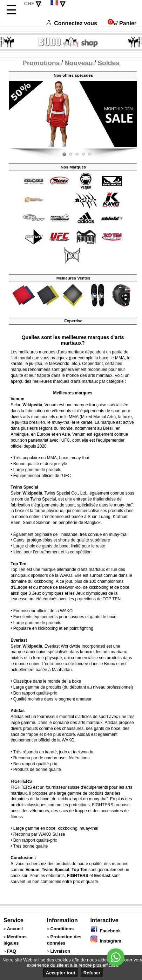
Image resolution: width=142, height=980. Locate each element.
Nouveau (79, 63)
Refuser (92, 973)
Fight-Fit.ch (135, 147)
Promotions (41, 63)
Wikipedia (32, 405)
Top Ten (18, 564)
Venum (17, 399)
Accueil (15, 929)
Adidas (18, 711)
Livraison (60, 951)
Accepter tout (61, 973)
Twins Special (24, 487)
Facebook (106, 931)
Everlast (19, 640)
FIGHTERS (21, 781)
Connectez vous (72, 23)
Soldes (109, 63)
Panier (122, 23)
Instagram (106, 941)
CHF (29, 4)
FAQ (12, 951)
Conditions (62, 929)
